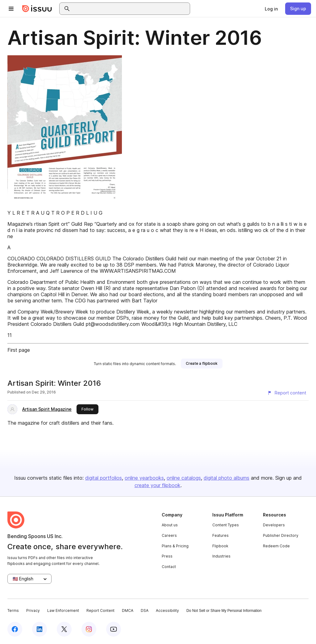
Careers (169, 535)
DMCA (128, 610)
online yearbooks (144, 478)
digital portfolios (104, 478)
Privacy (33, 610)
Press (167, 556)
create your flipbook (158, 485)
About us (170, 525)
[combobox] (130, 9)
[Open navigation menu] (11, 9)
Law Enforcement (63, 610)
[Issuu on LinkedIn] (39, 629)
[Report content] (287, 393)
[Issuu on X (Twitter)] (64, 629)
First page (19, 350)
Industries (221, 556)
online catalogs (184, 478)
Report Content (100, 610)
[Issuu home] (37, 9)
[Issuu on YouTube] (114, 629)
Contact (169, 567)
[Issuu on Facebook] (15, 629)
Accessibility (167, 610)
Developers (274, 525)
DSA (145, 610)
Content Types (226, 525)
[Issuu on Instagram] (89, 629)
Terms (13, 610)
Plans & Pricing (175, 546)
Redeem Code (276, 546)
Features (220, 535)
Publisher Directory (281, 535)
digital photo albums (227, 478)
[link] (271, 9)
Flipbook (220, 546)
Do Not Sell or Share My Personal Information (224, 611)
